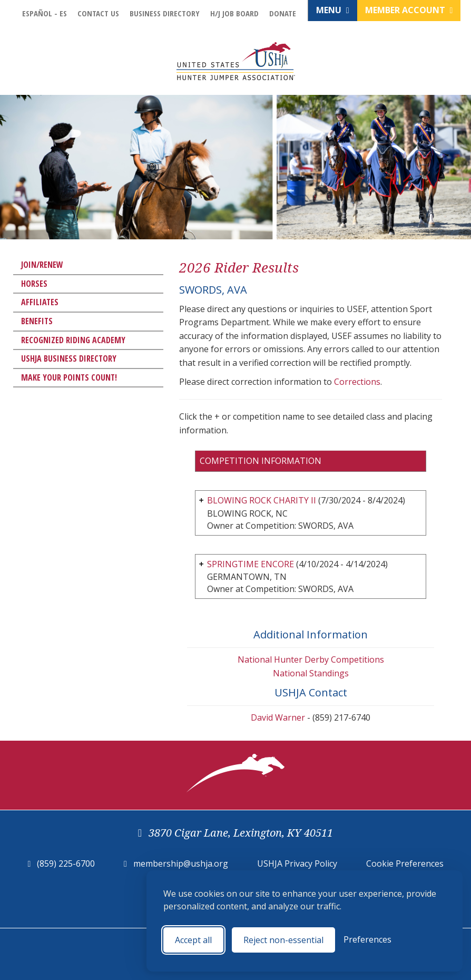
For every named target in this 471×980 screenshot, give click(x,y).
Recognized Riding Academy (73, 340)
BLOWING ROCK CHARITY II (262, 500)
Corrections (357, 382)
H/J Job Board (234, 13)
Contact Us (98, 13)
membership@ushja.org (181, 863)
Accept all (193, 940)
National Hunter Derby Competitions (311, 659)
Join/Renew (42, 265)
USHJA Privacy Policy (297, 863)
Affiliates (40, 302)
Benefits (37, 321)
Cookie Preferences (405, 863)
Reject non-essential (283, 940)
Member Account (409, 10)
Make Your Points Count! (69, 377)
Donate (283, 13)
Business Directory (165, 13)
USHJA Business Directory (69, 358)
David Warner (278, 717)
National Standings (311, 673)
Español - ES (45, 13)
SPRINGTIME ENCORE (251, 564)
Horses (34, 284)
